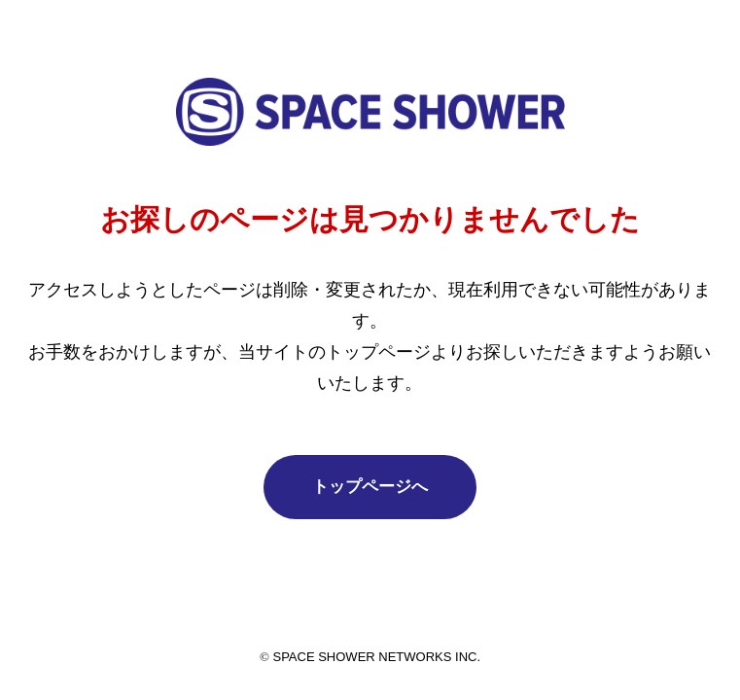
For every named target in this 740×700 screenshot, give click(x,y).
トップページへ (370, 487)
